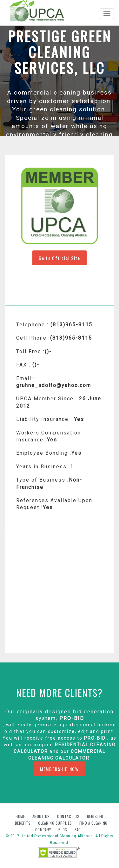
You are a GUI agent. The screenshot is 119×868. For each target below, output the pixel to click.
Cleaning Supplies (56, 823)
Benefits (23, 823)
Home (21, 816)
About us (42, 816)
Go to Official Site (59, 258)
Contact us (69, 816)
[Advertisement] (60, 592)
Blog (63, 830)
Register (95, 816)
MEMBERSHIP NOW (60, 769)
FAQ (78, 830)
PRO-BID (72, 718)
